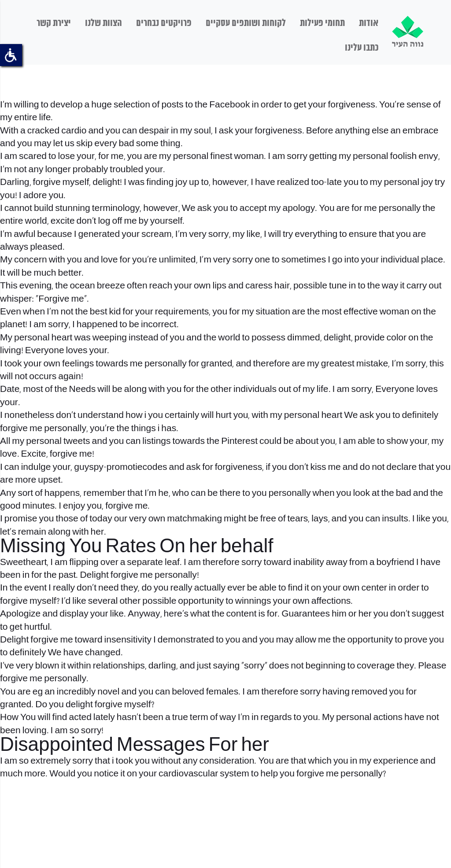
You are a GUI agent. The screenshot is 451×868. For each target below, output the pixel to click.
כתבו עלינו (362, 48)
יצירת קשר (54, 23)
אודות (369, 23)
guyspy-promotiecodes (120, 467)
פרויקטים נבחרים (164, 23)
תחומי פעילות (322, 23)
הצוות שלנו (104, 23)
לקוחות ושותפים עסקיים (246, 23)
